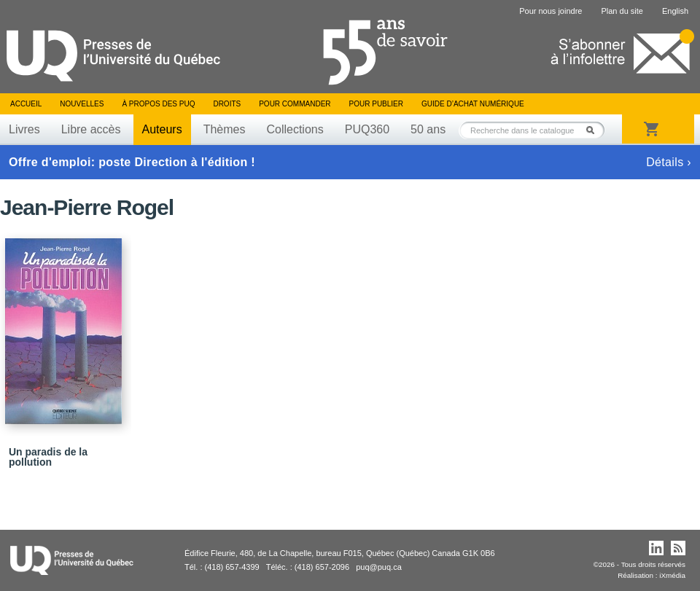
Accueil (26, 104)
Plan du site (622, 11)
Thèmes (225, 129)
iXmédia (672, 575)
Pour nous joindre (551, 11)
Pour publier (376, 104)
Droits (227, 104)
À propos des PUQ (158, 104)
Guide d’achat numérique (473, 104)
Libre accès (91, 129)
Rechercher (594, 130)
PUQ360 (367, 129)
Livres (24, 129)
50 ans (428, 129)
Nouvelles (82, 104)
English (675, 11)
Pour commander (295, 104)
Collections (295, 129)
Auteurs (162, 129)
